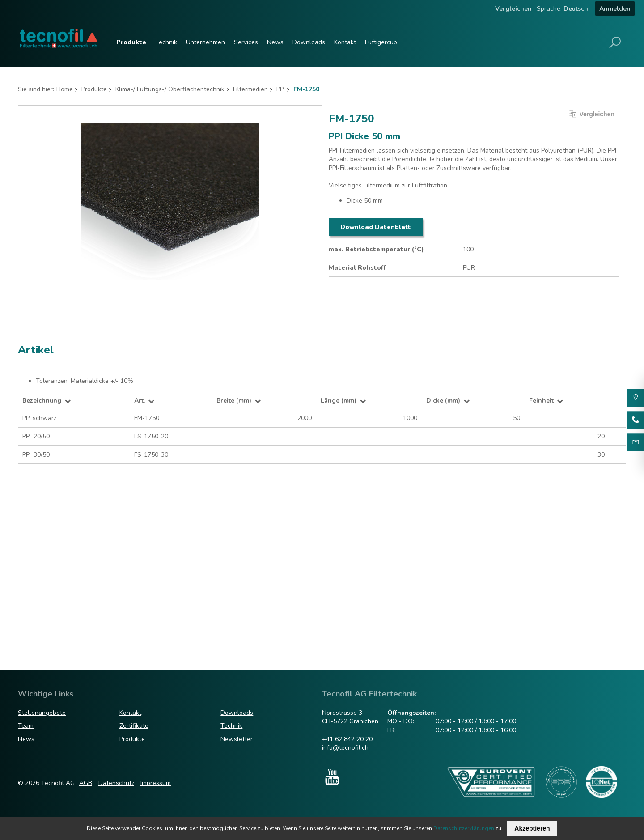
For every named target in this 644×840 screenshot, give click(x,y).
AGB (86, 783)
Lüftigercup (381, 42)
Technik (166, 42)
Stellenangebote (42, 713)
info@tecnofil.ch (345, 748)
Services (246, 42)
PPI (281, 89)
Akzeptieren (532, 828)
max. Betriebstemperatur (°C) (376, 249)
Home (65, 89)
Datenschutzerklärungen (464, 828)
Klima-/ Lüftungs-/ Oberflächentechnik (170, 89)
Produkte (131, 42)
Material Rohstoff (357, 268)
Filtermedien (250, 89)
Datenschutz (116, 783)
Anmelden (615, 9)
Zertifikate (134, 726)
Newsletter (237, 739)
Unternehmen (205, 42)
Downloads (309, 42)
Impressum (156, 783)
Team (26, 726)
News (275, 42)
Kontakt (345, 42)
